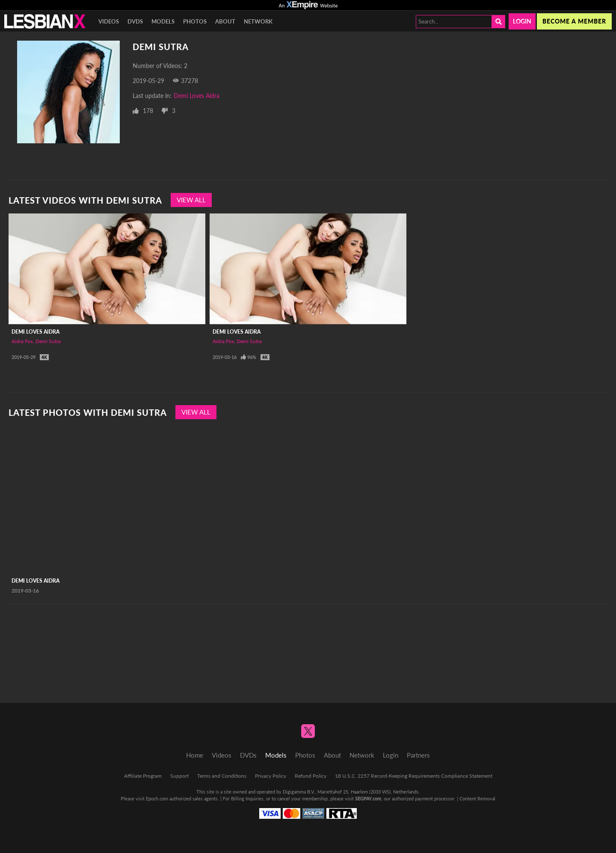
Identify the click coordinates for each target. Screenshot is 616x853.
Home (195, 755)
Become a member (574, 21)
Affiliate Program (143, 776)
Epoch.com (157, 798)
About (225, 21)
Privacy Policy (271, 776)
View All (191, 200)
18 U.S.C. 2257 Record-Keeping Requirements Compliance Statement (414, 776)
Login (522, 21)
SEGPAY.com (368, 798)
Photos (195, 21)
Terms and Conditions (222, 776)
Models (163, 21)
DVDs (135, 21)
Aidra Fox (22, 341)
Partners (418, 755)
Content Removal (477, 798)
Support (179, 776)
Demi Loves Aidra (197, 96)
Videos (109, 21)
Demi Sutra (48, 341)
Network (258, 21)
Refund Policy (311, 776)
